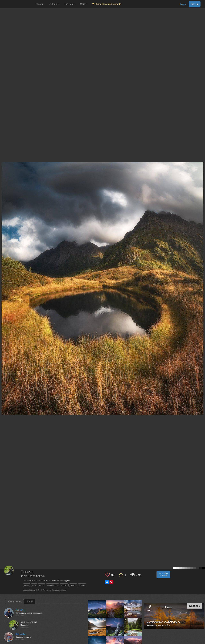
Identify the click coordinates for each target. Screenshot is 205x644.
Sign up (195, 4)
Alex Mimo (20, 610)
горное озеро (53, 585)
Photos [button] (40, 4)
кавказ (73, 585)
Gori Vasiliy (20, 634)
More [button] (84, 4)
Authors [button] (54, 4)
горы (34, 585)
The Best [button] (70, 4)
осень (27, 585)
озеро (42, 585)
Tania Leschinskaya (33, 576)
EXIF (30, 602)
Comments (15, 602)
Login (183, 4)
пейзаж (82, 585)
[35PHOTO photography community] (17, 4)
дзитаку (64, 585)
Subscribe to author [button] (163, 575)
